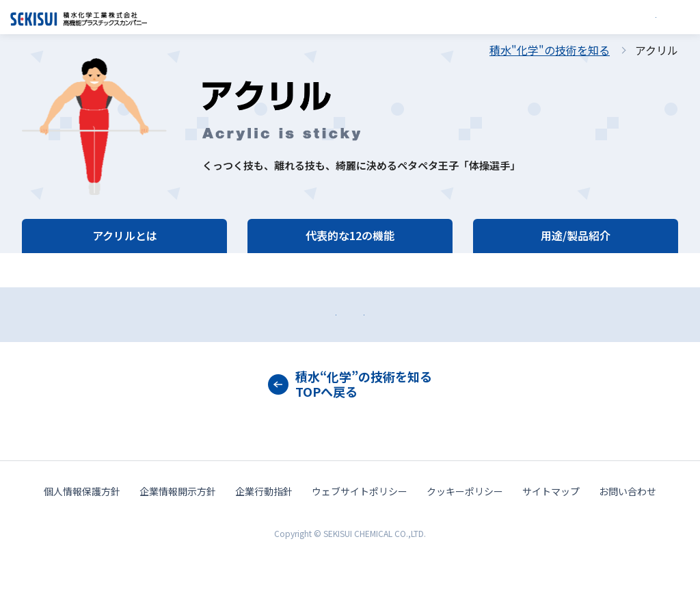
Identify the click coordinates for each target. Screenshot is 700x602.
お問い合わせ (179, 338)
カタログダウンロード (521, 338)
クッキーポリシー (465, 539)
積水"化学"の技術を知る (550, 50)
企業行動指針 (264, 539)
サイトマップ (551, 539)
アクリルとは (125, 235)
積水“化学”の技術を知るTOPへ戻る (364, 432)
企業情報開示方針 (178, 539)
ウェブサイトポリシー (360, 539)
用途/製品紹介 (576, 235)
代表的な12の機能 (350, 235)
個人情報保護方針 (82, 539)
